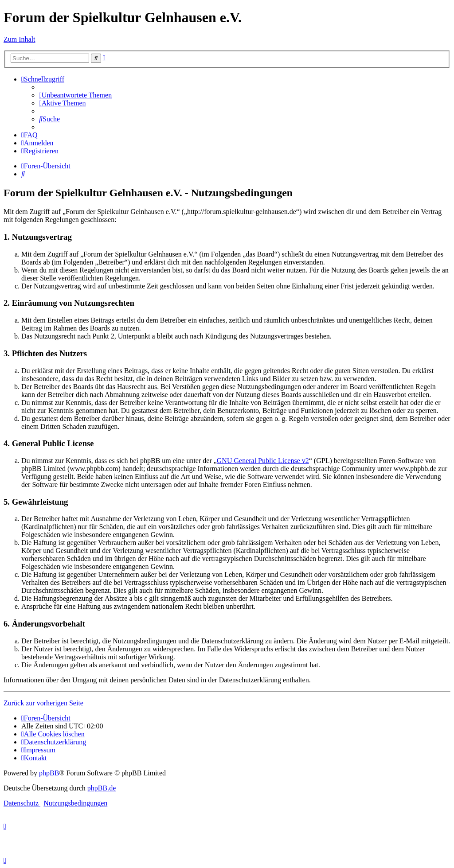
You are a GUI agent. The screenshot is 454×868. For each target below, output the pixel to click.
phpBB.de (102, 788)
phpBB (49, 773)
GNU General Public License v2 (263, 461)
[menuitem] (75, 95)
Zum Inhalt (20, 39)
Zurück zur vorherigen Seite (43, 703)
